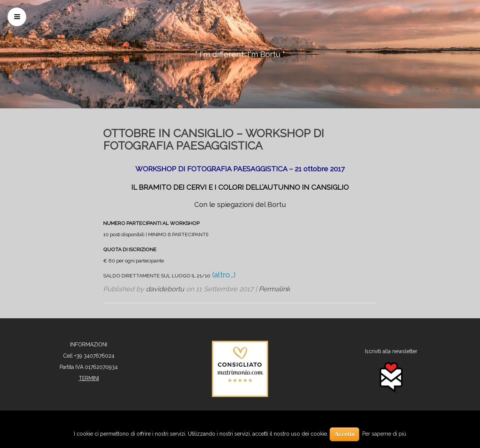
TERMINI (89, 378)
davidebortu (165, 289)
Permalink (274, 289)
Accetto (344, 434)
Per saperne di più (384, 434)
